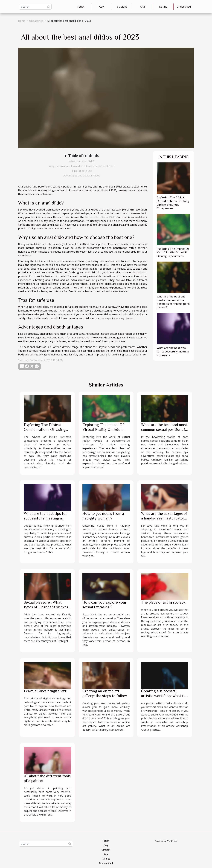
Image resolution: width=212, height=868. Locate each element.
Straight (122, 7)
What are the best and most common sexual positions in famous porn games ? (164, 429)
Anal (143, 7)
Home (22, 21)
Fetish (81, 7)
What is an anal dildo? (82, 161)
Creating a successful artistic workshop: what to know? (163, 696)
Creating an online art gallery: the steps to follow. (105, 693)
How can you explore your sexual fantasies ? (105, 605)
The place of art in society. (163, 602)
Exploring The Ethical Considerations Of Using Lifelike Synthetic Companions (45, 432)
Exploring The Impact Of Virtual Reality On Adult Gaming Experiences (173, 252)
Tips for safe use (82, 171)
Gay (102, 7)
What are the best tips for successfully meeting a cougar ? (173, 351)
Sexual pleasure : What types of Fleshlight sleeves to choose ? (46, 607)
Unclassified (184, 7)
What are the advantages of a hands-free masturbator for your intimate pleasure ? (165, 518)
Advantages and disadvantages (82, 176)
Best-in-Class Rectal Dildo (100, 217)
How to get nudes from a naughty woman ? (103, 516)
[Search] (35, 7)
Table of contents (84, 156)
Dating (163, 7)
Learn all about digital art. (45, 691)
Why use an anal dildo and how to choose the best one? (82, 166)
